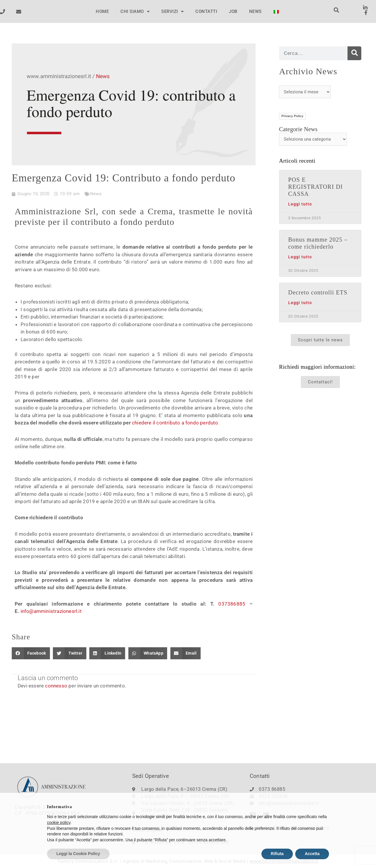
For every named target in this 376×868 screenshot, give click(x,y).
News (96, 194)
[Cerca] (354, 53)
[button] (336, 10)
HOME (102, 11)
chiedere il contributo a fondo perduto (175, 423)
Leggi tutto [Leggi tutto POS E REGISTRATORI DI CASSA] (300, 204)
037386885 (232, 604)
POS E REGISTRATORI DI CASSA (315, 187)
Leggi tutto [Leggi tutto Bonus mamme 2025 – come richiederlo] (300, 257)
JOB (233, 11)
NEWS (255, 11)
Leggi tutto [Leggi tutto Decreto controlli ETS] (300, 303)
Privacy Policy (292, 116)
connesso (56, 686)
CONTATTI (206, 11)
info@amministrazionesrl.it (51, 611)
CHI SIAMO (135, 12)
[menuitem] (276, 12)
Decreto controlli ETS (318, 292)
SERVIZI (172, 12)
